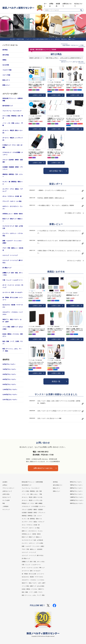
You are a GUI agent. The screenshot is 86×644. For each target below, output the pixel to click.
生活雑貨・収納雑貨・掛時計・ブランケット (13, 168)
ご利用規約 (5, 506)
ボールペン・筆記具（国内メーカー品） (13, 132)
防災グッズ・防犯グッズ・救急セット (13, 220)
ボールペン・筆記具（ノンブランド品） (13, 139)
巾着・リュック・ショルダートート (13, 280)
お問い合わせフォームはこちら (43, 468)
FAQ (4, 503)
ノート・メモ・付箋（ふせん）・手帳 (13, 124)
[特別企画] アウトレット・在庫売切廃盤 (13, 100)
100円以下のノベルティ (9, 369)
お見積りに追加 (37, 95)
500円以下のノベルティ (9, 384)
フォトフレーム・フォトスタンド (12, 111)
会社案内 (5, 482)
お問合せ (5, 485)
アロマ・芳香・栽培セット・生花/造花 (13, 249)
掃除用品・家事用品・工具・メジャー (13, 175)
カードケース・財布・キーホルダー (13, 292)
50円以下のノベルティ (9, 364)
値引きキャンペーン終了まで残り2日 (72, 62)
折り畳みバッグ (7, 268)
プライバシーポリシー (8, 488)
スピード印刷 (6, 75)
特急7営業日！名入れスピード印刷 (73, 45)
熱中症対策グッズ (8, 106)
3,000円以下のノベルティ (10, 395)
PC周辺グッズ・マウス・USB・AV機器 (12, 146)
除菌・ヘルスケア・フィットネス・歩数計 (13, 242)
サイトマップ (6, 510)
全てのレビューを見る (74, 261)
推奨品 (4, 60)
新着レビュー (6, 85)
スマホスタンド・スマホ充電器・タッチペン (13, 154)
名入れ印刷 (6, 65)
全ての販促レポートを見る (73, 213)
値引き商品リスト (58, 485)
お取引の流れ (6, 494)
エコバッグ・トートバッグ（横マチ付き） (13, 262)
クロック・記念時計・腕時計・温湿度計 (13, 161)
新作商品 (5, 50)
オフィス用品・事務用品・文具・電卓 (13, 117)
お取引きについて (7, 491)
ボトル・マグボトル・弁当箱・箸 (12, 196)
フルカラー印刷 (7, 70)
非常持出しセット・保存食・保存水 (13, 214)
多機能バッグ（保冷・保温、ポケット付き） (13, 274)
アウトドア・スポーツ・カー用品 (12, 201)
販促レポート (6, 80)
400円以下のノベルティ (9, 379)
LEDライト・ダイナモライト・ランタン (13, 208)
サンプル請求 (6, 500)
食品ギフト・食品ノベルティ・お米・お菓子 (12, 321)
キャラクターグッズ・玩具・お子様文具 (13, 227)
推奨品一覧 (56, 381)
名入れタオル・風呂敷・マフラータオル (13, 306)
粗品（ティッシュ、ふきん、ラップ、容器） (12, 350)
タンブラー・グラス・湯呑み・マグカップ (13, 190)
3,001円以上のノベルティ (10, 400)
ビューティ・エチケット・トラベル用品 (13, 235)
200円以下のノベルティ (9, 374)
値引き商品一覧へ (56, 171)
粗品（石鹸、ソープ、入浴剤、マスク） (13, 343)
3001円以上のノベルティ (77, 503)
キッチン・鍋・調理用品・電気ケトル (13, 183)
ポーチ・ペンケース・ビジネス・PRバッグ (13, 286)
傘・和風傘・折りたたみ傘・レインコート (13, 299)
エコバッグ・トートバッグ (10, 255)
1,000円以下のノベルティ (10, 389)
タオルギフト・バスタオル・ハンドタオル (13, 313)
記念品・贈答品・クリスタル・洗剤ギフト (13, 335)
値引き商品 (6, 55)
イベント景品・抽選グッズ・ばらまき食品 (13, 328)
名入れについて (7, 497)
